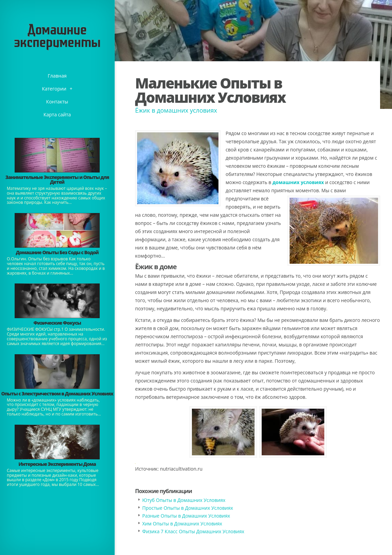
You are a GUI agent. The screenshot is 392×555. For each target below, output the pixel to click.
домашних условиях (298, 182)
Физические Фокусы (57, 323)
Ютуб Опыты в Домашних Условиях (184, 500)
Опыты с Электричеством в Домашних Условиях (57, 394)
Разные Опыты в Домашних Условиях (186, 516)
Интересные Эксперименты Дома (57, 464)
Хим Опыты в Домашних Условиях (182, 524)
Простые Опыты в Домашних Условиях (188, 508)
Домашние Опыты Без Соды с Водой (57, 252)
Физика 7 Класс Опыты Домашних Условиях (193, 531)
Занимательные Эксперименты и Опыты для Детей (57, 179)
